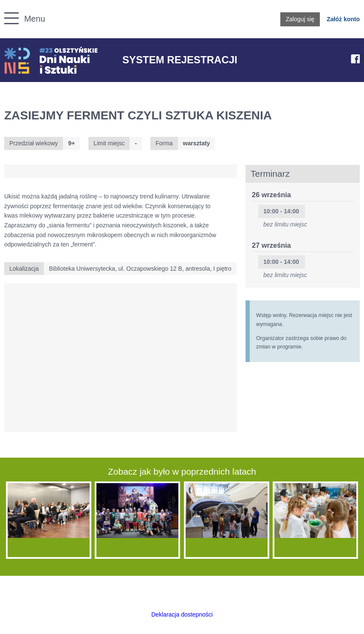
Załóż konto (343, 19)
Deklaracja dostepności (182, 614)
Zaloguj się (300, 19)
